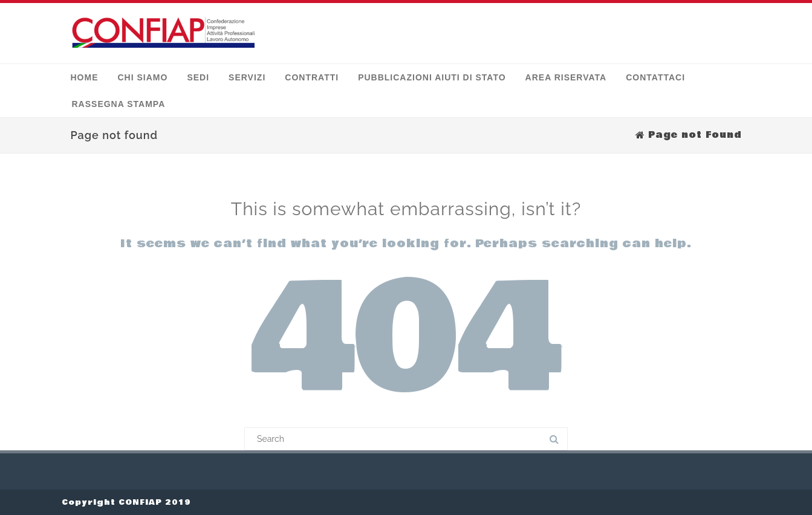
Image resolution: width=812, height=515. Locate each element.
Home (85, 77)
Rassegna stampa (119, 104)
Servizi (247, 77)
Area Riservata (566, 77)
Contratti (312, 77)
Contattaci (655, 77)
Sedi (198, 77)
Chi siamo (143, 77)
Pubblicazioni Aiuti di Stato (432, 77)
